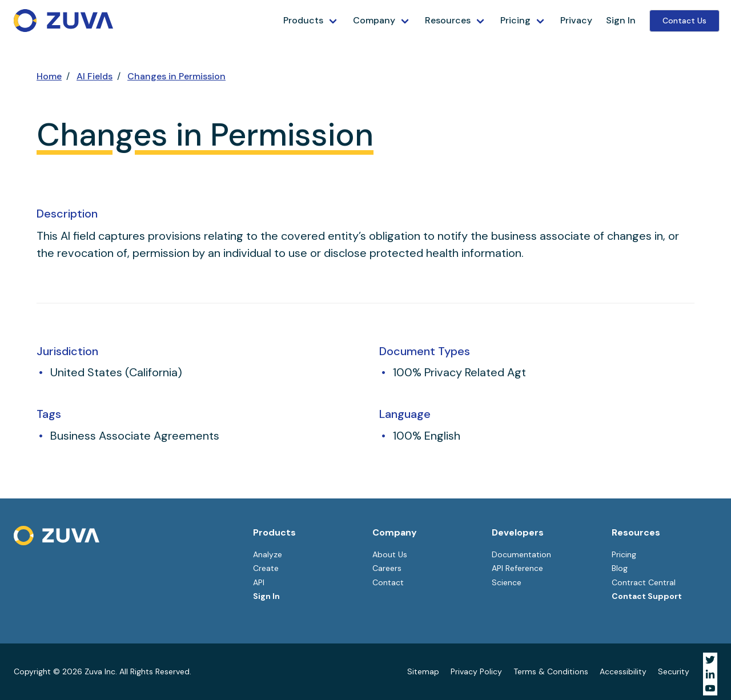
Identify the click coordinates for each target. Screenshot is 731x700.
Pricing (515, 20)
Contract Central (644, 582)
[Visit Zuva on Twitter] (710, 660)
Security (674, 671)
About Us (390, 554)
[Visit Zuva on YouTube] (710, 688)
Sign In (621, 20)
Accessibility (623, 671)
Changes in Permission (176, 76)
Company (374, 20)
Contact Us (684, 21)
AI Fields (95, 76)
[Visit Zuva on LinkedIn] (710, 674)
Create (266, 568)
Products (303, 20)
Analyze (268, 554)
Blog (620, 568)
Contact (388, 582)
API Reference (517, 568)
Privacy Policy (476, 671)
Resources (448, 20)
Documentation (521, 554)
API (259, 582)
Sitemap (423, 671)
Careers (387, 568)
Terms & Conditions (551, 671)
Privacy (576, 20)
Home (49, 76)
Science (507, 582)
